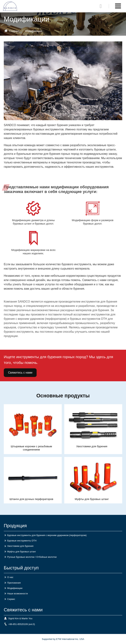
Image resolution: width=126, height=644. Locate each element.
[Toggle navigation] (118, 6)
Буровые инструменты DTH (22, 541)
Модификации (15, 588)
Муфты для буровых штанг (92, 499)
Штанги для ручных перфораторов (31, 499)
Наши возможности (17, 594)
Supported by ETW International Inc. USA (63, 639)
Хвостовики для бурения (92, 446)
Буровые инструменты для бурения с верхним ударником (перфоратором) (47, 535)
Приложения (14, 583)
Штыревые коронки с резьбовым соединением (31, 448)
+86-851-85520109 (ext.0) (22, 624)
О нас (10, 577)
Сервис (11, 599)
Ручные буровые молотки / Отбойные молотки (32, 557)
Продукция (15, 526)
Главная (12, 31)
